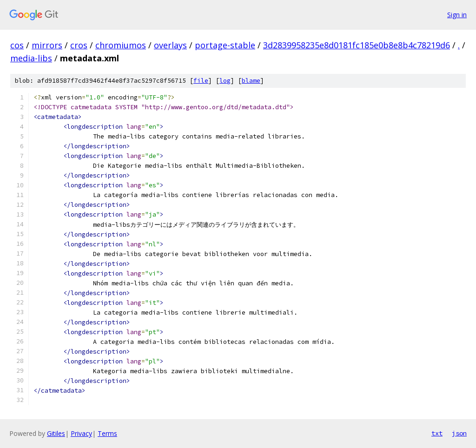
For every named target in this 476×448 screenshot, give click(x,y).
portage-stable (225, 45)
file (201, 81)
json (459, 433)
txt (437, 433)
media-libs (31, 58)
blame (251, 81)
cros (79, 45)
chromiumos (121, 45)
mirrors (47, 45)
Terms (107, 433)
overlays (170, 45)
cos (17, 45)
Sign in (457, 15)
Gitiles (56, 433)
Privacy (81, 433)
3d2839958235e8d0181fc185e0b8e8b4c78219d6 (357, 45)
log (225, 81)
